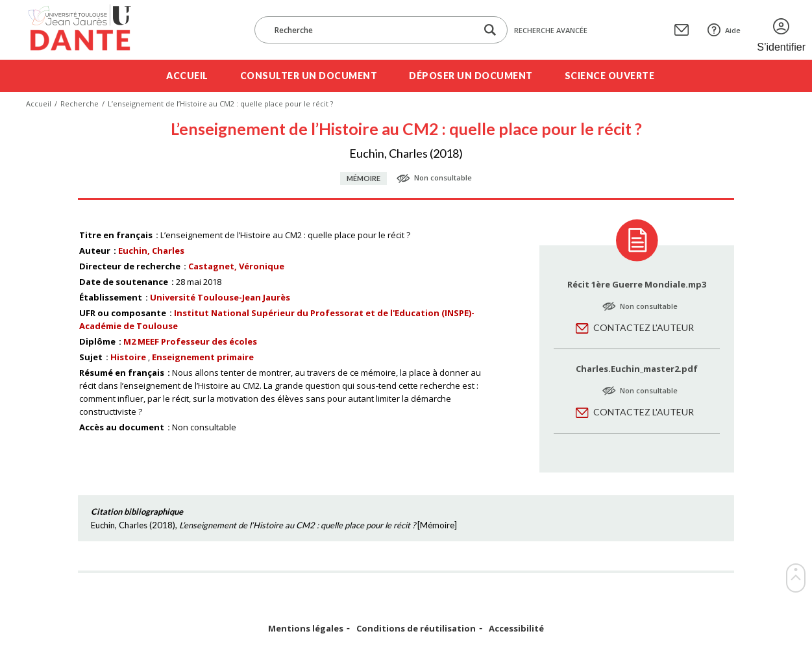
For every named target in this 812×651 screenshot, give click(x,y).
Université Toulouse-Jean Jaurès (220, 297)
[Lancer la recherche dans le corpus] (490, 30)
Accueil (187, 76)
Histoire (128, 357)
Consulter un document (309, 76)
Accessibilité (516, 629)
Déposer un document (471, 76)
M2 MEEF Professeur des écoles (190, 341)
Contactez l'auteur (644, 327)
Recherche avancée (551, 30)
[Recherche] (372, 30)
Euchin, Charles (151, 251)
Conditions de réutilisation (416, 629)
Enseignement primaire (203, 357)
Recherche (80, 104)
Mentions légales (306, 629)
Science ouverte (610, 76)
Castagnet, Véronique (236, 266)
